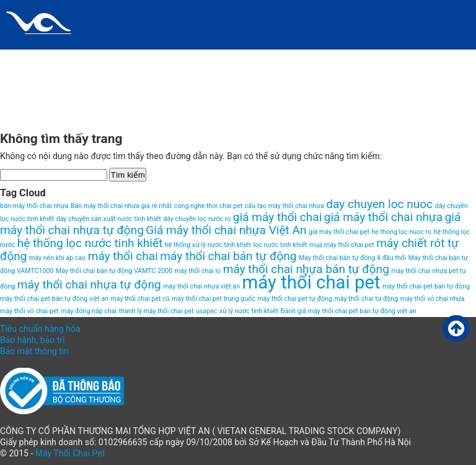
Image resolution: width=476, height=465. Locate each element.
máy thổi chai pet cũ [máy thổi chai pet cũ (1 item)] (140, 299)
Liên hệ (292, 59)
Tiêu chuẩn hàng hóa (40, 329)
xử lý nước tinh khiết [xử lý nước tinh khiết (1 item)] (249, 311)
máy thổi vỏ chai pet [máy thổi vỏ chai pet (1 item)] (29, 311)
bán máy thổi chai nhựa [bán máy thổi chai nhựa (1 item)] (34, 206)
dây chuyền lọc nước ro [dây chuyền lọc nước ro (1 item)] (197, 219)
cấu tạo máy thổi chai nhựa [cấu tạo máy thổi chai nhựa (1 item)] (284, 206)
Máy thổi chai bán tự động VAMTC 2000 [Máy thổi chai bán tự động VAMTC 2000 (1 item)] (114, 271)
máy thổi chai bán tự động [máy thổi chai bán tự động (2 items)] (228, 256)
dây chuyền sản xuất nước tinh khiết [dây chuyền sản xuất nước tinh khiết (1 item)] (109, 219)
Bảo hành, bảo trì (33, 340)
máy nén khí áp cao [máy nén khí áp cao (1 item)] (57, 258)
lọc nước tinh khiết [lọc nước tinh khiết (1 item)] (280, 245)
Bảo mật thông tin (34, 351)
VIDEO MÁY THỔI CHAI (51, 108)
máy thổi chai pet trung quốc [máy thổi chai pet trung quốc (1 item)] (214, 299)
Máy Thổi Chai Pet (70, 453)
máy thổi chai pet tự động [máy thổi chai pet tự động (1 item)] (295, 299)
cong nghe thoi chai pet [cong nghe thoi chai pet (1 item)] (208, 206)
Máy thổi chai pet (362, 59)
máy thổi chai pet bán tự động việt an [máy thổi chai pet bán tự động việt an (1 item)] (54, 299)
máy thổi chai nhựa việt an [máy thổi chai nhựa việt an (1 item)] (201, 286)
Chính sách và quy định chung (75, 59)
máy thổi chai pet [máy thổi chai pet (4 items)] (311, 282)
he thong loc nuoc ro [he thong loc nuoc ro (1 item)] (401, 232)
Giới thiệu (180, 59)
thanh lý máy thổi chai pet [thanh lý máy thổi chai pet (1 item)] (156, 311)
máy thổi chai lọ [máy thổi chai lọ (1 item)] (198, 271)
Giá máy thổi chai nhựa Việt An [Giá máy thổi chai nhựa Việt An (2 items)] (226, 230)
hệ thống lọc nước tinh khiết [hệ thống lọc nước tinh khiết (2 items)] (90, 243)
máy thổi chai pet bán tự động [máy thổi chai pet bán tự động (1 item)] (426, 286)
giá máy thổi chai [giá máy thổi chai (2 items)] (277, 217)
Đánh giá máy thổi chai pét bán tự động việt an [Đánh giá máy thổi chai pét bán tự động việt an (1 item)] (348, 311)
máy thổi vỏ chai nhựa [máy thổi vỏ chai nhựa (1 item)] (433, 299)
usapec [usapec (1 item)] (206, 311)
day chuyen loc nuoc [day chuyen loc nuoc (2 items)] (379, 204)
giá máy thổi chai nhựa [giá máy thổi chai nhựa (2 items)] (383, 217)
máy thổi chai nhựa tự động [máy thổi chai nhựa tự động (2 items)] (89, 285)
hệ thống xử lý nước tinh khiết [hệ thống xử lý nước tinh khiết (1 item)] (208, 245)
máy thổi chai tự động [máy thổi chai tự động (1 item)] (366, 299)
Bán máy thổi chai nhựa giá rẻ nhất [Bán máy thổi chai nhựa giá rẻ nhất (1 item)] (121, 206)
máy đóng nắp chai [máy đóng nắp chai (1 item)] (89, 311)
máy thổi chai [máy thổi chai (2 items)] (123, 256)
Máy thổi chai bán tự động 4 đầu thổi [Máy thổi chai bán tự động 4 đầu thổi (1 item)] (352, 258)
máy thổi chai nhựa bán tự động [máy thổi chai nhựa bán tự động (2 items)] (306, 269)
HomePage (239, 59)
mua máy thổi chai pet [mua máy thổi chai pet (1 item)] (342, 245)
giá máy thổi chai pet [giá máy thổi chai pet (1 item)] (339, 232)
